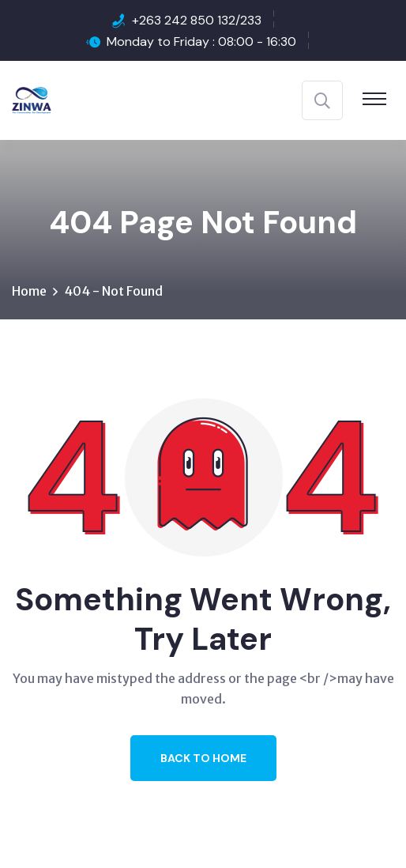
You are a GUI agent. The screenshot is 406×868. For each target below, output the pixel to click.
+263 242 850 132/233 (197, 20)
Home (29, 291)
